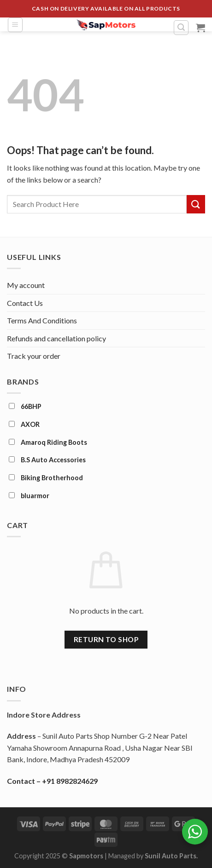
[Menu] (15, 25)
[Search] (181, 28)
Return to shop (106, 639)
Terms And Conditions (42, 320)
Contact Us (25, 303)
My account (26, 285)
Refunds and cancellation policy (56, 338)
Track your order (34, 356)
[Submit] (196, 204)
